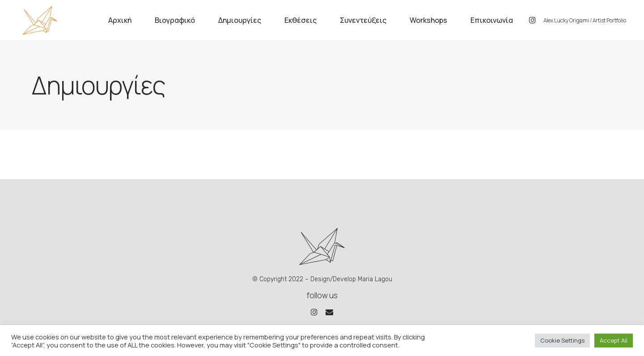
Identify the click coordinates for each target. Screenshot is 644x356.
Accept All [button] (614, 340)
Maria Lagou (375, 279)
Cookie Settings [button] (562, 340)
